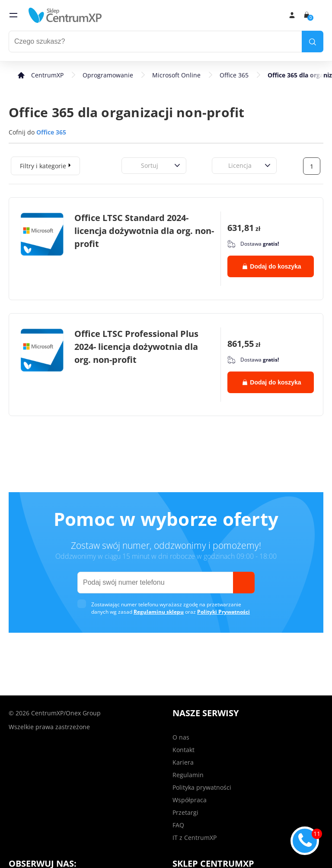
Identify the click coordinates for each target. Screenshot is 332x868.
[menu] (13, 15)
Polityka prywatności (202, 787)
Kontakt (184, 750)
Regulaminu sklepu (159, 612)
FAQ (178, 825)
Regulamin (188, 775)
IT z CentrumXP (195, 838)
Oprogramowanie (108, 75)
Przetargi (185, 812)
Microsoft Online (176, 75)
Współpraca (190, 800)
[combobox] (131, 165)
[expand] (70, 165)
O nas (181, 737)
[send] (244, 583)
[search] (313, 42)
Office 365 (234, 75)
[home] (65, 15)
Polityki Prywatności (223, 612)
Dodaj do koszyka (272, 266)
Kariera (183, 762)
